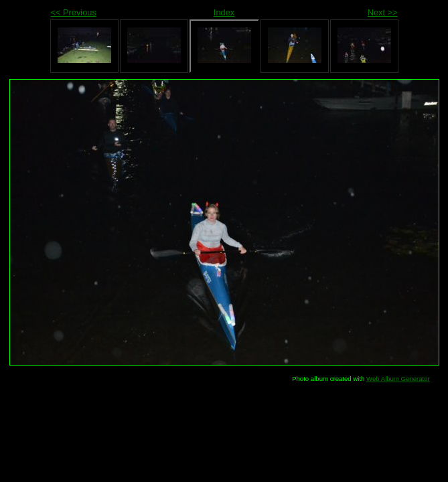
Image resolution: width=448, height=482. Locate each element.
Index (224, 12)
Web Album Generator (398, 379)
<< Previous (74, 12)
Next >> (383, 12)
